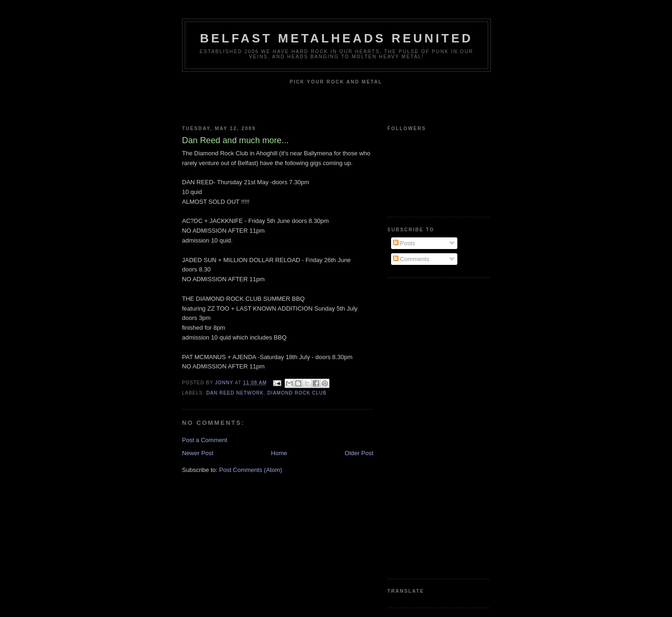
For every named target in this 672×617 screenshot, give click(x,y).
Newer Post (198, 453)
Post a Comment (205, 440)
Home (279, 453)
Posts (404, 243)
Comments (411, 259)
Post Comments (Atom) (251, 470)
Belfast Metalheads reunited (337, 38)
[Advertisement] (425, 427)
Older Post (359, 453)
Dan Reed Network (235, 393)
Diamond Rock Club (297, 393)
